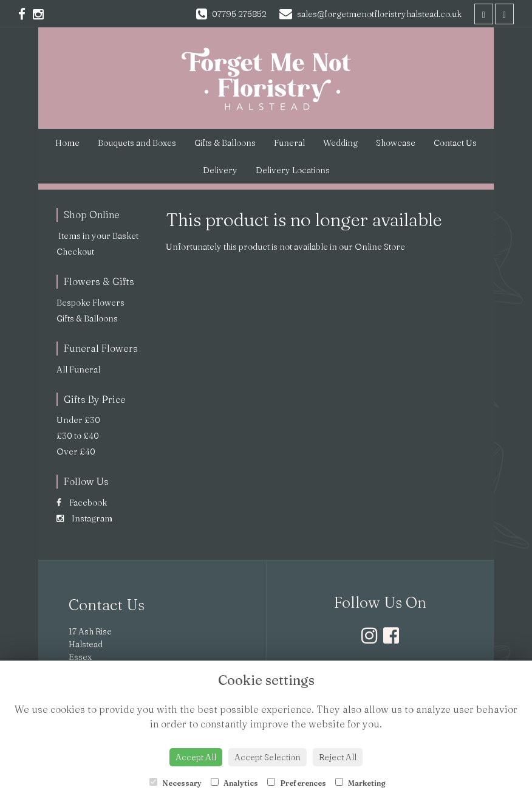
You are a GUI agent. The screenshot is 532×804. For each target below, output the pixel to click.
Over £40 (76, 452)
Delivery (220, 170)
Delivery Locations (293, 170)
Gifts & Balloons (225, 143)
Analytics (234, 783)
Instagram (84, 518)
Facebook (82, 503)
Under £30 (78, 420)
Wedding (340, 143)
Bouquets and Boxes (137, 143)
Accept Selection (268, 757)
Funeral (289, 143)
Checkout (75, 252)
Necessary (176, 783)
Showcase (396, 143)
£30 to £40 (78, 436)
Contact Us (455, 143)
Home (67, 143)
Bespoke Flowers (90, 303)
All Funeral (78, 369)
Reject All (338, 757)
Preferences (297, 783)
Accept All (196, 757)
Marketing (360, 783)
